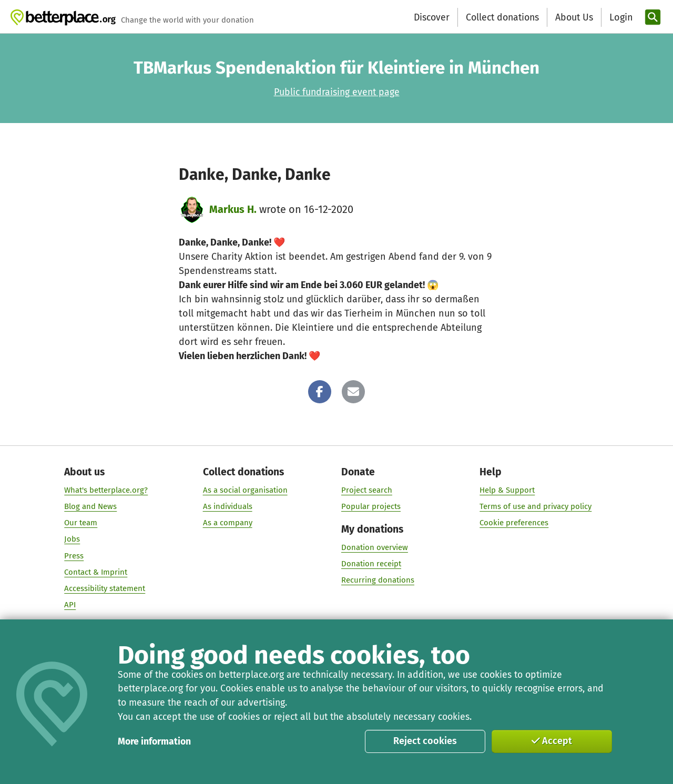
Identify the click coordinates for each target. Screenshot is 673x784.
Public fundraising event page (337, 92)
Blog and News (90, 506)
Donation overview (375, 547)
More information (154, 741)
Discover (432, 17)
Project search (367, 490)
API (70, 605)
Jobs (72, 539)
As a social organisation (245, 490)
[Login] (620, 18)
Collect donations (502, 17)
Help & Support (507, 490)
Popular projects (371, 506)
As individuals (228, 506)
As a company (228, 523)
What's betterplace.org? (106, 490)
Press (74, 556)
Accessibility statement (105, 588)
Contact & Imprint (96, 572)
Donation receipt (371, 564)
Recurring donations (378, 581)
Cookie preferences (514, 523)
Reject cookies (425, 741)
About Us (574, 17)
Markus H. (233, 209)
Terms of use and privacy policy (536, 506)
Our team (81, 523)
